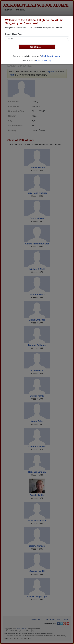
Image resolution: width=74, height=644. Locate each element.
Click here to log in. (51, 56)
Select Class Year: (14, 34)
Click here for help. (44, 60)
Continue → (37, 47)
